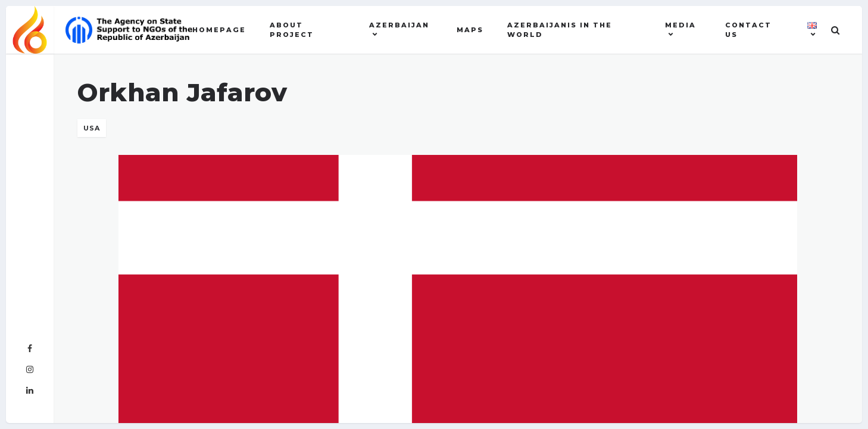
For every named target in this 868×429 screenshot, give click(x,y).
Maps (470, 30)
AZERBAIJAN (399, 25)
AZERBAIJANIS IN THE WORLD (560, 30)
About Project (292, 30)
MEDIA (680, 25)
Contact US (748, 30)
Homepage (219, 30)
